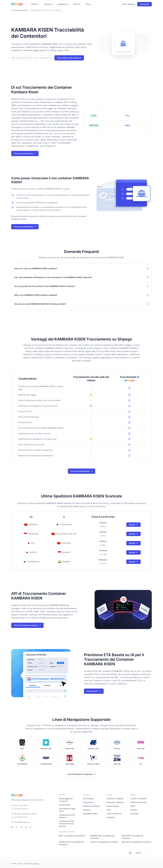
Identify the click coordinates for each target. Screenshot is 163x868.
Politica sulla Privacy (139, 802)
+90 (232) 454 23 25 (21, 809)
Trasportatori (88, 802)
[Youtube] (31, 827)
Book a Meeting (128, 4)
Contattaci (111, 817)
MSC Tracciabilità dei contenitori (72, 836)
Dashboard (145, 4)
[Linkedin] (12, 827)
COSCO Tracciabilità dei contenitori (104, 842)
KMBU (127, 125)
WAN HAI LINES (93, 764)
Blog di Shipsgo (113, 806)
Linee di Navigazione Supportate (81, 774)
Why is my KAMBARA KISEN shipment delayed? (36, 295)
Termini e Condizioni (139, 799)
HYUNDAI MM (46, 764)
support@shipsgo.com (22, 822)
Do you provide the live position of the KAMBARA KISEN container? (45, 286)
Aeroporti (87, 810)
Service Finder (65, 805)
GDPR (133, 806)
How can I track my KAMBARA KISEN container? (36, 269)
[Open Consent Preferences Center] (130, 853)
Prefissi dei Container (91, 806)
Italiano (142, 853)
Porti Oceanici (88, 799)
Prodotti (34, 4)
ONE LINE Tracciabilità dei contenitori (136, 842)
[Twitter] (17, 827)
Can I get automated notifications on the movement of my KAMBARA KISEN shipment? (53, 277)
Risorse (77, 4)
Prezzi (88, 4)
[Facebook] (21, 827)
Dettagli (133, 525)
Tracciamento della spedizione (69, 58)
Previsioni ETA (94, 691)
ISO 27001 (135, 814)
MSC (22, 749)
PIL (141, 764)
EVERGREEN (22, 764)
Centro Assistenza (114, 814)
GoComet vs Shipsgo (115, 799)
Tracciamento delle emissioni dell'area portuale (66, 824)
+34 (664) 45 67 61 (21, 817)
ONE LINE (141, 749)
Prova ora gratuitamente (25, 154)
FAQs (109, 810)
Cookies (134, 810)
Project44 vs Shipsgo (115, 802)
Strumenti (48, 4)
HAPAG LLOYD (93, 749)
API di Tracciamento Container (27, 625)
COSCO (117, 749)
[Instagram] (26, 827)
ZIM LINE (117, 764)
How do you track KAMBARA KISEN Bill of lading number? (40, 304)
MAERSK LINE (46, 749)
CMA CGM (70, 749)
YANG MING (70, 764)
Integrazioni (63, 4)
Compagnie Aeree (90, 814)
